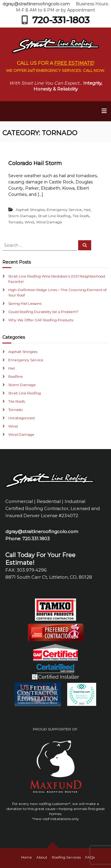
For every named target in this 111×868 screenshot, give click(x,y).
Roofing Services (66, 857)
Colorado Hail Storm (35, 163)
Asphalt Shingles (30, 210)
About (42, 857)
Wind (29, 222)
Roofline (16, 376)
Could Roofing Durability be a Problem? (43, 312)
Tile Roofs (81, 216)
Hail (87, 210)
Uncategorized (21, 418)
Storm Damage (22, 216)
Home (26, 857)
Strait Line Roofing (54, 216)
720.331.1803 (36, 539)
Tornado (15, 222)
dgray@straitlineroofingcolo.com (36, 4)
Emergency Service (64, 210)
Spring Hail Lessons (25, 303)
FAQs (90, 857)
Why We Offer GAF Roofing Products (41, 320)
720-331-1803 (55, 20)
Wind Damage (49, 222)
